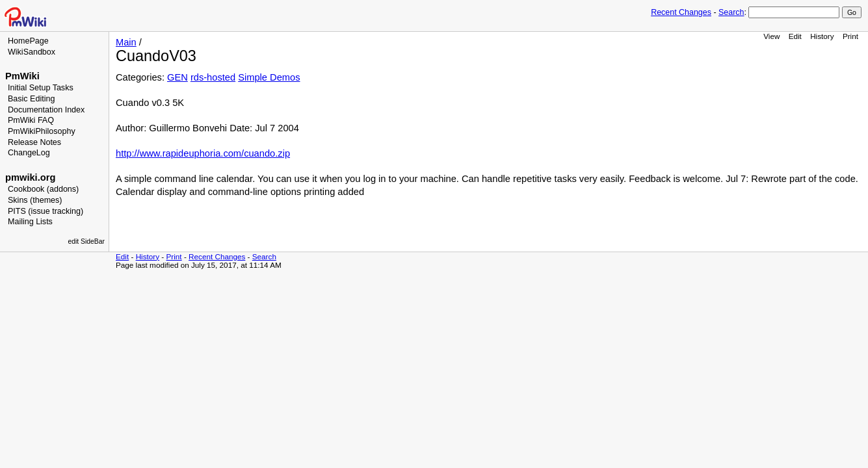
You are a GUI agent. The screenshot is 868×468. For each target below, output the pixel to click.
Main (126, 42)
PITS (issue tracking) (46, 211)
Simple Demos (269, 77)
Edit (795, 36)
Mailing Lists (30, 222)
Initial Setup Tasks (41, 88)
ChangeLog (29, 153)
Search (731, 12)
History (822, 36)
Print (850, 36)
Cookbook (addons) (43, 189)
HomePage (28, 41)
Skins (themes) (35, 200)
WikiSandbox (32, 52)
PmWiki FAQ (31, 120)
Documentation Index (46, 110)
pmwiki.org (30, 177)
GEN (178, 77)
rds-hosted (213, 77)
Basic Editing (31, 99)
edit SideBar (86, 241)
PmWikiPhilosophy (42, 131)
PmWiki (22, 76)
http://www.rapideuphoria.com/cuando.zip (203, 153)
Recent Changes (681, 12)
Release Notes (34, 142)
